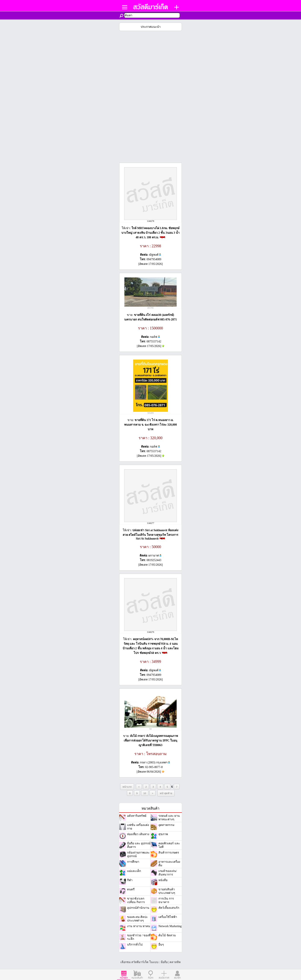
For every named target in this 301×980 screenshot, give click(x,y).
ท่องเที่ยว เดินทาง (138, 834)
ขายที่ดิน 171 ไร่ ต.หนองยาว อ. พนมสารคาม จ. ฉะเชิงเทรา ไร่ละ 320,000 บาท (150, 425)
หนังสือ (163, 880)
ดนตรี (131, 889)
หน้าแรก (127, 787)
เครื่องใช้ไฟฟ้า (168, 917)
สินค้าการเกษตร (169, 853)
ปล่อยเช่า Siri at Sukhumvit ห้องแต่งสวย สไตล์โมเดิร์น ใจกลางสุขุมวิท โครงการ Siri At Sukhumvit (151, 534)
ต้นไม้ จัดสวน (167, 935)
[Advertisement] (150, 97)
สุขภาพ (163, 834)
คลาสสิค (175, 962)
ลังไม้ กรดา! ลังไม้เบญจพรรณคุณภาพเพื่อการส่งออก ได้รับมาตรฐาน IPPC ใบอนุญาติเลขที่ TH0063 (151, 741)
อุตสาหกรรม (166, 825)
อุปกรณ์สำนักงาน (138, 908)
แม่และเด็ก (134, 871)
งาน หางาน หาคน (139, 926)
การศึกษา (133, 862)
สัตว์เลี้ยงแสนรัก (169, 908)
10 (145, 793)
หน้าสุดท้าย (166, 793)
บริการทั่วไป (135, 945)
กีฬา (130, 880)
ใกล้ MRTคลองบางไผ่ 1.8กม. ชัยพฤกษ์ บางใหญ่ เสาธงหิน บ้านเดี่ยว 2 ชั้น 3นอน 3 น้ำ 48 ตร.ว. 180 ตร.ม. (150, 233)
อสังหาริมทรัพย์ (137, 816)
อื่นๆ (161, 945)
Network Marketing (170, 926)
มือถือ (164, 962)
